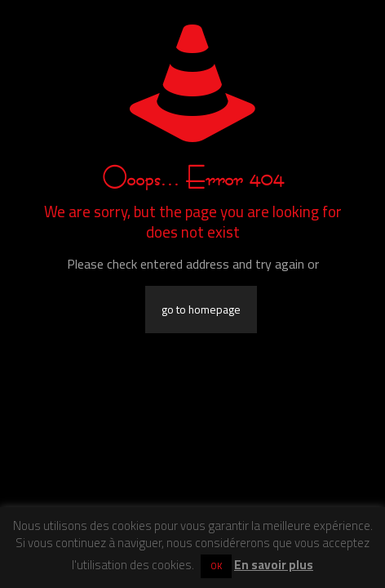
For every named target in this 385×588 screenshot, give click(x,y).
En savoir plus (274, 565)
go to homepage (201, 310)
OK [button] (216, 566)
